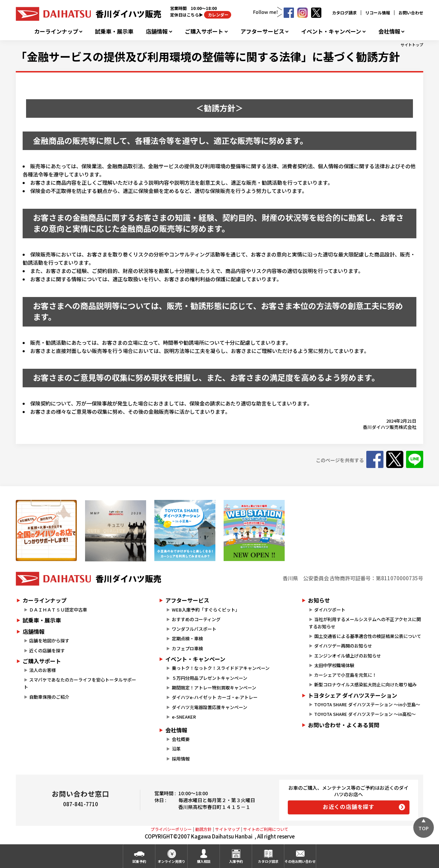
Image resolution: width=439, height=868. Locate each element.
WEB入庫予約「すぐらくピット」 (206, 610)
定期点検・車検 (187, 638)
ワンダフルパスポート (194, 629)
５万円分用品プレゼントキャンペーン (210, 678)
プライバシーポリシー (171, 829)
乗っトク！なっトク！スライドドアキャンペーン (221, 668)
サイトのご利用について (266, 829)
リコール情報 (378, 13)
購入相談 (204, 861)
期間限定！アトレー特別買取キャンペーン (214, 688)
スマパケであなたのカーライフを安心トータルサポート (80, 683)
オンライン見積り (171, 861)
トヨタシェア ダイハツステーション (353, 695)
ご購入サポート (204, 31)
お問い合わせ (411, 13)
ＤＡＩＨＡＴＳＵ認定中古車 (58, 610)
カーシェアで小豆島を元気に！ (345, 675)
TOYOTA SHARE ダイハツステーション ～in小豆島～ (367, 704)
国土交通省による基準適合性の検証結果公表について (368, 636)
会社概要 (181, 739)
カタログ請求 (344, 13)
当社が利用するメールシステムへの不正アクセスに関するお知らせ (365, 623)
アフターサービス (262, 31)
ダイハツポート (330, 610)
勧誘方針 (203, 829)
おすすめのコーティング (196, 619)
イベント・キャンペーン (331, 31)
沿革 (176, 749)
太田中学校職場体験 (334, 665)
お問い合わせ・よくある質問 (344, 725)
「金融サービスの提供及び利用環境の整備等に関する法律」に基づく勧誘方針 (208, 56)
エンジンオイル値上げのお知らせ (348, 656)
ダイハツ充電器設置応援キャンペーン (210, 707)
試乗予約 (139, 861)
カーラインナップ (56, 31)
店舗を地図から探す (49, 641)
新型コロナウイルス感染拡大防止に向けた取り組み (365, 684)
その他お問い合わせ (300, 861)
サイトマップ (227, 829)
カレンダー (218, 15)
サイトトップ (412, 45)
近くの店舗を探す (47, 650)
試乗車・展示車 (114, 31)
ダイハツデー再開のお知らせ (343, 646)
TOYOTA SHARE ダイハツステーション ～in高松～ (365, 714)
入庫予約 (236, 861)
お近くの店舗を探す (349, 807)
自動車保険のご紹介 (49, 697)
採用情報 (181, 759)
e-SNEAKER (184, 717)
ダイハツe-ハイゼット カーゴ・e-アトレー (215, 697)
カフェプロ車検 (187, 648)
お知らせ (319, 600)
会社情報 (389, 31)
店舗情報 (157, 31)
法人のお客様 (43, 670)
